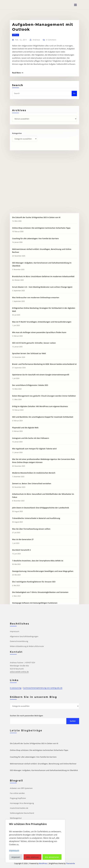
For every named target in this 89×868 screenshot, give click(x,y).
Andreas (36, 41)
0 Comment (51, 41)
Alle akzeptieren (52, 857)
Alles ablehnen (32, 857)
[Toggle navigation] (75, 5)
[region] (35, 841)
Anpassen (16, 857)
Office (16, 36)
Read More (16, 74)
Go (74, 94)
